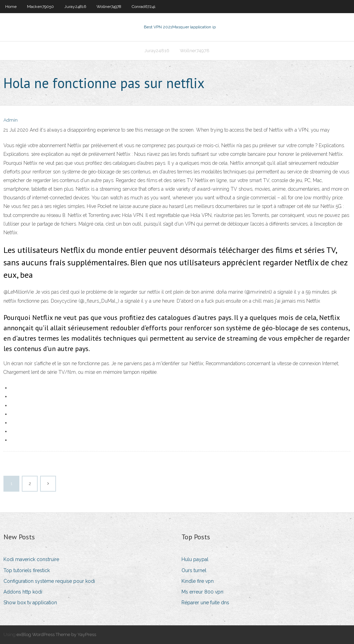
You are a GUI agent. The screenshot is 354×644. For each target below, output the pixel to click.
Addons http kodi (23, 592)
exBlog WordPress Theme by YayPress (56, 634)
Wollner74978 (109, 7)
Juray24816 (75, 7)
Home (11, 7)
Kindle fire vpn (198, 581)
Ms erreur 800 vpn (202, 592)
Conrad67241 (144, 7)
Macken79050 (40, 7)
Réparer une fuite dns (205, 603)
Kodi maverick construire (31, 559)
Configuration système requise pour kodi (49, 581)
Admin (11, 120)
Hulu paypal (195, 559)
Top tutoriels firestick (27, 570)
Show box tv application (30, 603)
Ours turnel (194, 570)
